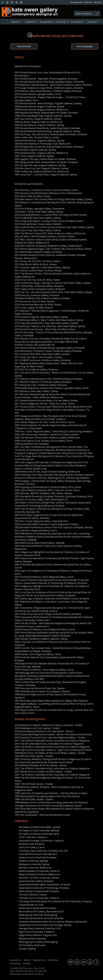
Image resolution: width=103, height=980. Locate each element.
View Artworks (24, 46)
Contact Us (92, 22)
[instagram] (21, 2)
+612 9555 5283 (41, 971)
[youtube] (7, 2)
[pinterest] (17, 2)
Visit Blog (27, 963)
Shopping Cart (76, 2)
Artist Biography (85, 46)
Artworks (15, 22)
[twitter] (12, 2)
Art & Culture (76, 22)
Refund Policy (53, 960)
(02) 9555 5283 (22, 971)
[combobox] (87, 14)
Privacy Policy (15, 963)
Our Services (61, 22)
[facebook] (3, 2)
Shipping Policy (39, 960)
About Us (98, 2)
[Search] (98, 14)
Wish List (88, 2)
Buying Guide (46, 22)
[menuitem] (16, 22)
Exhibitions (30, 22)
